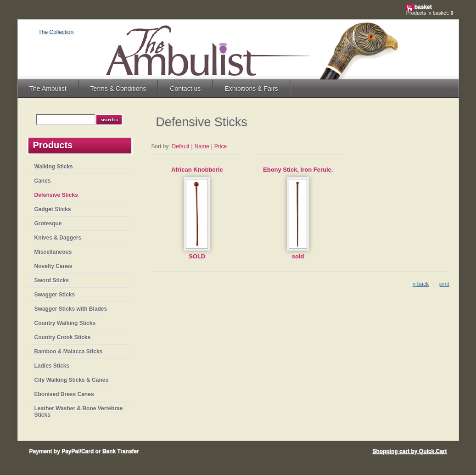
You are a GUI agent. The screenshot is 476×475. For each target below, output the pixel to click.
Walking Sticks (54, 167)
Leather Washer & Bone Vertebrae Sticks (79, 412)
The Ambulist (48, 89)
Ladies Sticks (52, 366)
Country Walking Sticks (65, 323)
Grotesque (48, 224)
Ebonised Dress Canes (64, 394)
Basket (423, 7)
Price (221, 146)
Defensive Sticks (56, 195)
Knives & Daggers (58, 238)
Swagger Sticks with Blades (71, 309)
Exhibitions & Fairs (251, 89)
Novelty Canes (53, 266)
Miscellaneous (53, 252)
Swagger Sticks (55, 295)
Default (181, 146)
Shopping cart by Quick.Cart (409, 451)
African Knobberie (197, 170)
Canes (43, 181)
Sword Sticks (52, 280)
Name (202, 146)
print (444, 284)
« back (421, 284)
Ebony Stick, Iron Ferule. (298, 170)
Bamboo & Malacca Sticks (69, 352)
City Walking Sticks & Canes (72, 380)
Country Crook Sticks (63, 337)
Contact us (185, 89)
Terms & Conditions (118, 89)
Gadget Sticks (53, 209)
